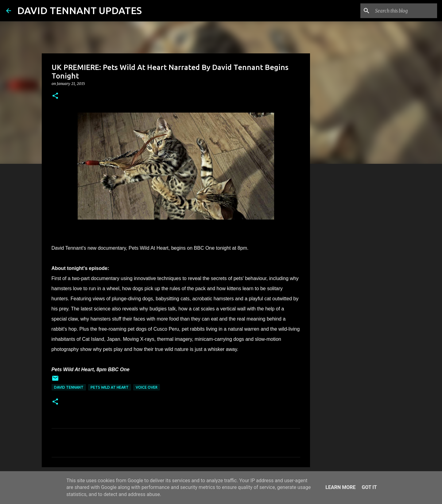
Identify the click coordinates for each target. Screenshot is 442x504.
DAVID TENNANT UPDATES (79, 10)
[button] (55, 96)
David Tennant (69, 387)
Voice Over (147, 387)
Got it (369, 487)
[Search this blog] (405, 11)
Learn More (340, 487)
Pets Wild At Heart (110, 387)
